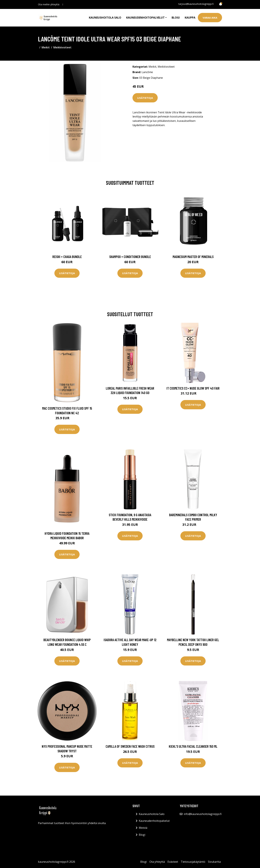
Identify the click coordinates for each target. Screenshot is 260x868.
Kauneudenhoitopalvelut (154, 821)
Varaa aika (210, 18)
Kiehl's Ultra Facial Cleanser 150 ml (193, 746)
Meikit (46, 47)
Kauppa (190, 18)
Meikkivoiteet (62, 47)
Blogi (176, 18)
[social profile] (63, 4)
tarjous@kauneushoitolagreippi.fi (196, 4)
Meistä (143, 828)
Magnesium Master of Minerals (193, 257)
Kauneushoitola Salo (105, 18)
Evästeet (173, 862)
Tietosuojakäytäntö (193, 862)
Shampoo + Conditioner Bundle (130, 257)
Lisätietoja (145, 98)
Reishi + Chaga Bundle (67, 257)
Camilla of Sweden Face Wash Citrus (130, 746)
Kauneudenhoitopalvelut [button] (145, 18)
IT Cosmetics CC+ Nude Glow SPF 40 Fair (193, 388)
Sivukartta (214, 862)
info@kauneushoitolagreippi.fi (203, 814)
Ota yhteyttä (157, 862)
